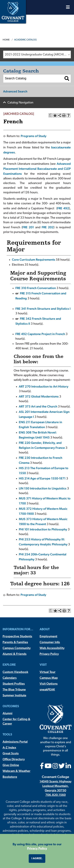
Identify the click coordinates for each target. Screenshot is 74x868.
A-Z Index (9, 747)
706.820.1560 (55, 795)
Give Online (11, 765)
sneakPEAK (47, 689)
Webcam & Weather (17, 771)
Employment (48, 636)
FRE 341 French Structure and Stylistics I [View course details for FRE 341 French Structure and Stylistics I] (43, 309)
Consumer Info (50, 642)
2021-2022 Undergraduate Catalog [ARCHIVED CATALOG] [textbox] (38, 55)
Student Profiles (14, 684)
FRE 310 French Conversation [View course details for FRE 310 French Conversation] (36, 288)
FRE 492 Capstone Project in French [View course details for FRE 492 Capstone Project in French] (40, 334)
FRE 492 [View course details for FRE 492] (63, 208)
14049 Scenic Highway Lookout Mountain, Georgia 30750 (55, 786)
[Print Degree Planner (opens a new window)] (50, 115)
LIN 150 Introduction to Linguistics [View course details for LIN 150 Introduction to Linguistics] (43, 488)
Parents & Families (15, 642)
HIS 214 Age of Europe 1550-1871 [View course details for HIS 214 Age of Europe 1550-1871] (42, 478)
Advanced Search (15, 91)
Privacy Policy (49, 654)
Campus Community (17, 648)
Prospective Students (17, 636)
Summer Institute (14, 695)
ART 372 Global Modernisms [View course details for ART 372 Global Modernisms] (39, 396)
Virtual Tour (48, 672)
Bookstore (10, 777)
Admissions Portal (15, 742)
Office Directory (14, 759)
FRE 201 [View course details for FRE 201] (28, 227)
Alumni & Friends (15, 654)
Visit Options (49, 684)
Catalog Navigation (20, 103)
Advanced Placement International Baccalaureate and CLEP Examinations (37, 169)
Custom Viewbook (15, 672)
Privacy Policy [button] (37, 849)
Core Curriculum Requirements (34, 260)
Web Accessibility (52, 648)
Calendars (10, 678)
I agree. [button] (37, 859)
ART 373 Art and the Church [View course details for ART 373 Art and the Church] (38, 406)
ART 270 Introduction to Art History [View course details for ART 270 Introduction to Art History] (44, 386)
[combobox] (37, 54)
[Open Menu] (68, 8)
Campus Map (49, 678)
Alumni (8, 713)
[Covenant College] (13, 11)
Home (6, 40)
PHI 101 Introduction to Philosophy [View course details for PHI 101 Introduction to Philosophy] (43, 529)
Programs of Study (34, 136)
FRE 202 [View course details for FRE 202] (48, 227)
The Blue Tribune (14, 689)
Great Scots (11, 753)
